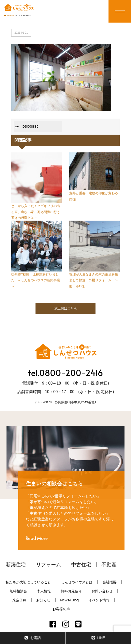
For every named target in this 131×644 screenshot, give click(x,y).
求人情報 (44, 591)
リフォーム (48, 565)
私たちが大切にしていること (28, 582)
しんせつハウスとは (77, 582)
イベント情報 (99, 600)
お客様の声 (61, 609)
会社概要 (109, 582)
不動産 (109, 565)
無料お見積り (71, 591)
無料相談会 (18, 591)
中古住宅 (81, 565)
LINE (98, 638)
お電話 (33, 638)
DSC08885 (30, 126)
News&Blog (69, 600)
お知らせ (43, 600)
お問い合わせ (102, 591)
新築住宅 (16, 565)
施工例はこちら (66, 308)
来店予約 (19, 600)
